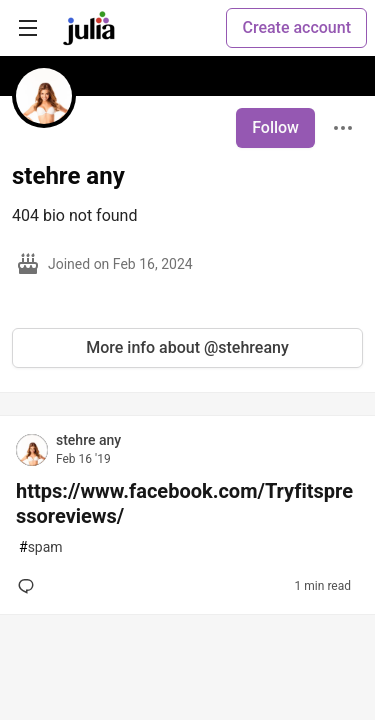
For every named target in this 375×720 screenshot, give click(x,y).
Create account (296, 27)
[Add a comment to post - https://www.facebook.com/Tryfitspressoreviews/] (30, 586)
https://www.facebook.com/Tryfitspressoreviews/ (184, 503)
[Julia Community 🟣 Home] (89, 28)
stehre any (88, 440)
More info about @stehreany (187, 347)
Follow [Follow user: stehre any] (275, 127)
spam (41, 547)
